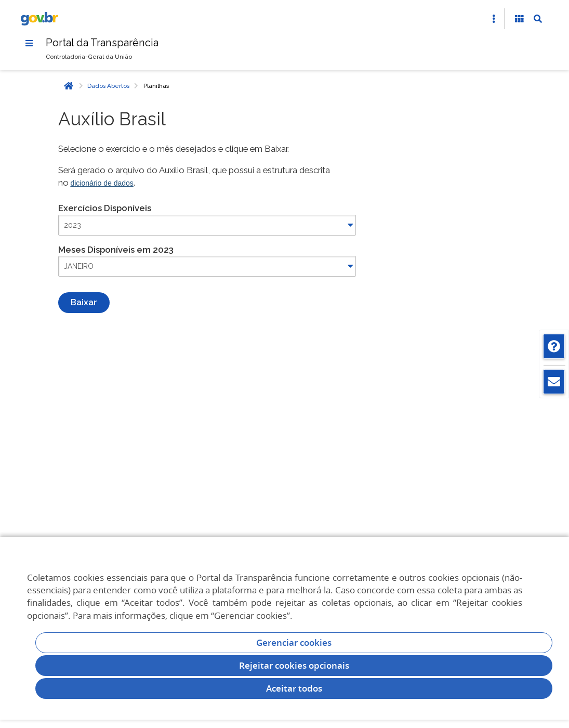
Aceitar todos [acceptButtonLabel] (294, 688)
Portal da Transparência (102, 43)
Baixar (84, 302)
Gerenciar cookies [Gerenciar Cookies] (294, 642)
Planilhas (156, 86)
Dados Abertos (108, 86)
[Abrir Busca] (538, 19)
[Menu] (29, 43)
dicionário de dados (102, 183)
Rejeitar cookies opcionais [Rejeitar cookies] (294, 665)
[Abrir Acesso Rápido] (494, 19)
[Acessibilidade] (519, 19)
